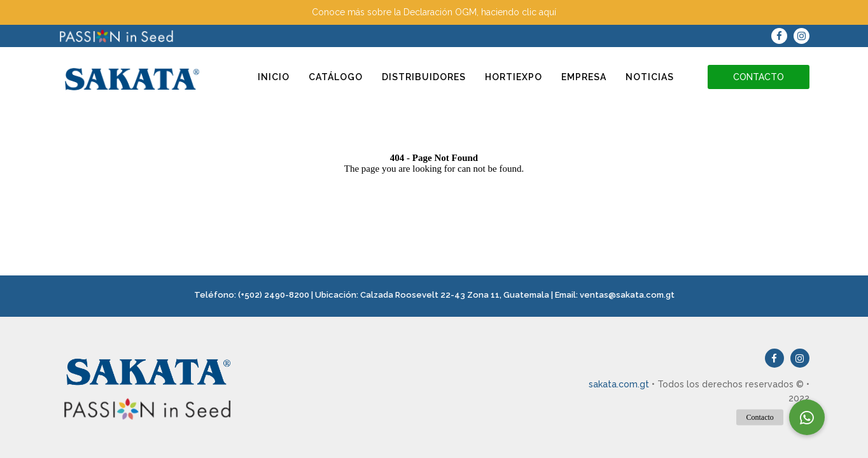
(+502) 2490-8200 (274, 295)
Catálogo (336, 77)
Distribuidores (424, 77)
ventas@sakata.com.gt (627, 295)
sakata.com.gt (619, 384)
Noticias (650, 77)
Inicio (274, 77)
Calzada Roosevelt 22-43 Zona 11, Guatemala (455, 295)
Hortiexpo (514, 77)
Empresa (584, 77)
